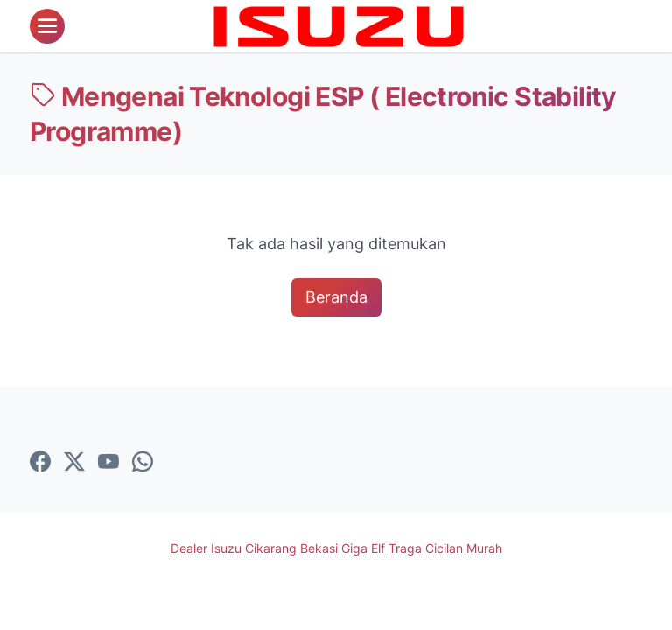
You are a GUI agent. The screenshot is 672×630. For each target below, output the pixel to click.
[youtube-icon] (108, 463)
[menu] (47, 26)
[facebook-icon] (40, 463)
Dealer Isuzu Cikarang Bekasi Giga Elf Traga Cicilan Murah (336, 548)
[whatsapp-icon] (143, 463)
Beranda (336, 297)
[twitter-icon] (74, 463)
